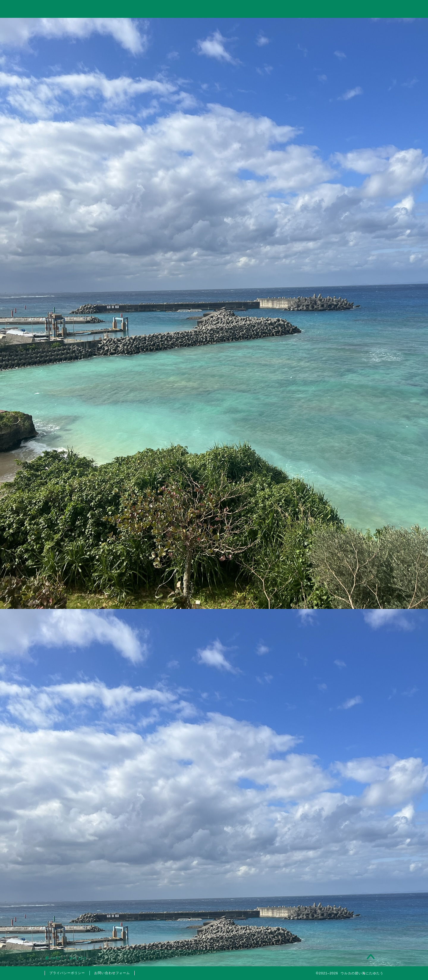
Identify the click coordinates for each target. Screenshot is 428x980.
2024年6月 (335, 754)
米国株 (338, 617)
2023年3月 (335, 799)
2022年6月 (335, 829)
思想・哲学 (335, 576)
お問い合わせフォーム (112, 973)
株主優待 (335, 656)
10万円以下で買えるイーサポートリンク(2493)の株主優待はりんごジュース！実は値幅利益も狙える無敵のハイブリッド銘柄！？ (335, 494)
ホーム (78, 26)
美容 (335, 681)
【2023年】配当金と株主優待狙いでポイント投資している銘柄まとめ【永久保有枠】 (335, 455)
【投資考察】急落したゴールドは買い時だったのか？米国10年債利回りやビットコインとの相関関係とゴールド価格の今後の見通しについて (335, 390)
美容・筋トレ (281, 26)
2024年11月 (335, 739)
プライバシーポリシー (67, 973)
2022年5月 (335, 844)
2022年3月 (335, 874)
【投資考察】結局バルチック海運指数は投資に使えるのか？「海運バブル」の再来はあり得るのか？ (335, 351)
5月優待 (338, 667)
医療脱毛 (338, 689)
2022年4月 (335, 859)
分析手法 (338, 602)
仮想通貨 (335, 561)
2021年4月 (335, 920)
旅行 (214, 26)
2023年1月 (335, 814)
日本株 (338, 610)
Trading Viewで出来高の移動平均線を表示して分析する (335, 424)
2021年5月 (335, 904)
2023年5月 (335, 784)
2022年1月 (335, 889)
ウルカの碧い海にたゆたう (214, 8)
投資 (146, 26)
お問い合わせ (350, 26)
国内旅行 (338, 642)
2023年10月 (335, 769)
